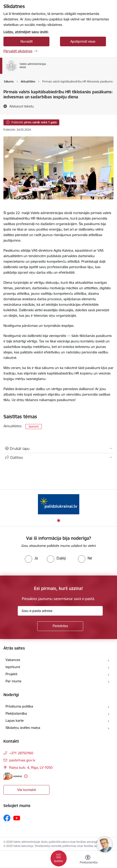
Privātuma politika (19, 706)
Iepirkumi (13, 667)
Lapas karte (15, 721)
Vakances (13, 660)
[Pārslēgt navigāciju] (59, 858)
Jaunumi (34, 426)
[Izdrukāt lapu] (58, 449)
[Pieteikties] (60, 626)
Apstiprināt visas (83, 41)
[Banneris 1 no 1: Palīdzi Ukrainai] (59, 504)
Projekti (11, 674)
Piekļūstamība (16, 713)
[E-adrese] (13, 776)
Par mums (13, 681)
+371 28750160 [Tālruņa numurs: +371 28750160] (21, 753)
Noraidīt (27, 41)
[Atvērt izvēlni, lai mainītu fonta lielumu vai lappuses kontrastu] (88, 860)
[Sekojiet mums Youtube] (17, 818)
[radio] (31, 558)
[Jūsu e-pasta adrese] (60, 611)
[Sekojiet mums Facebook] (7, 818)
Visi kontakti (27, 790)
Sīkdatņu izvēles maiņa (23, 728)
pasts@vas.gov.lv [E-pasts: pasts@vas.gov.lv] (22, 760)
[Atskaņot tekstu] (22, 106)
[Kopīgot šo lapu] (58, 457)
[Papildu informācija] (26, 776)
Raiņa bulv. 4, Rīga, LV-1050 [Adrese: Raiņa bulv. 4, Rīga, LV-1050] (31, 767)
